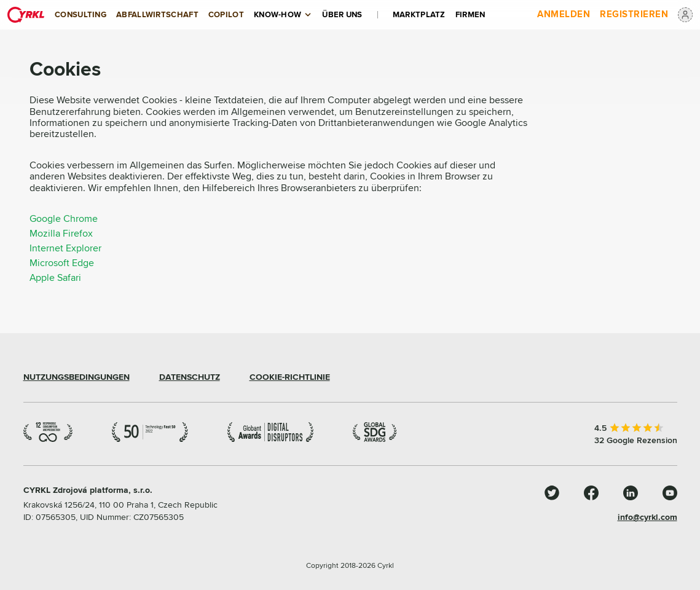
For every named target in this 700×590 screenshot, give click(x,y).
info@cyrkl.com (647, 517)
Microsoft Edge (62, 263)
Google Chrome (64, 219)
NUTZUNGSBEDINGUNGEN (77, 377)
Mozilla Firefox (61, 234)
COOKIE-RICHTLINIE (290, 377)
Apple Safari (55, 278)
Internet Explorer (65, 248)
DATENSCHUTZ (190, 377)
